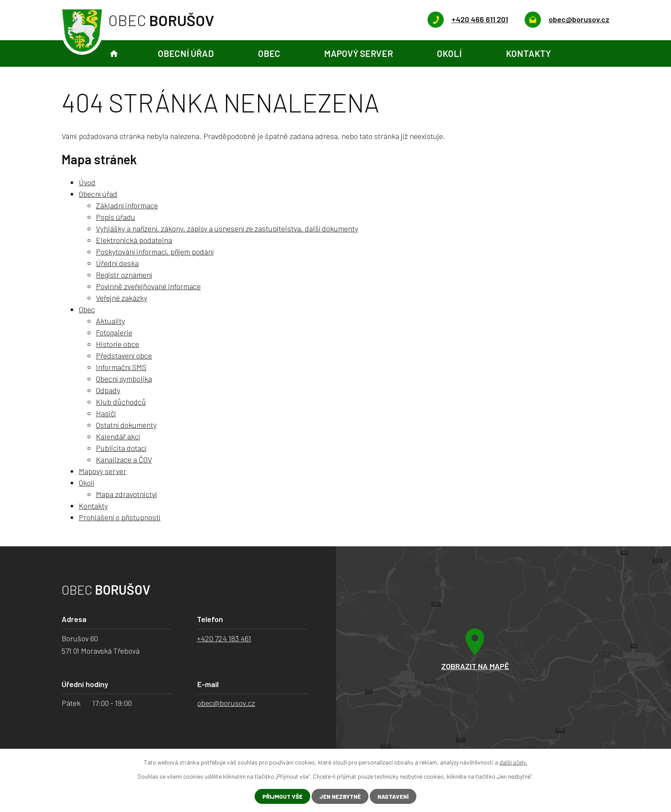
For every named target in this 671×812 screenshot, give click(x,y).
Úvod (114, 54)
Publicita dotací (121, 448)
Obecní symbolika (124, 379)
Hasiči (106, 413)
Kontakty (528, 53)
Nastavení (396, 796)
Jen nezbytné (340, 796)
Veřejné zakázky (122, 298)
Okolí (449, 53)
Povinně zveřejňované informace (148, 286)
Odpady (108, 390)
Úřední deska (117, 263)
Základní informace (127, 205)
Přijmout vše (280, 796)
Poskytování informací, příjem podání (155, 252)
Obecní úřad (186, 53)
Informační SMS (121, 367)
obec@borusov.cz (226, 703)
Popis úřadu (116, 217)
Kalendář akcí (118, 436)
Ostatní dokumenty (126, 425)
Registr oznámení (124, 275)
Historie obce (117, 344)
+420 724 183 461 (224, 638)
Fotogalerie (114, 332)
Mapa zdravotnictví (126, 494)
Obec (269, 53)
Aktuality (110, 321)
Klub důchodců (121, 402)
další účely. (513, 762)
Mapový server (358, 53)
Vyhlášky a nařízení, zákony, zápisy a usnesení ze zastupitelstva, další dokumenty (227, 228)
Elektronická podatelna (134, 240)
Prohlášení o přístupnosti (120, 517)
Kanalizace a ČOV (124, 459)
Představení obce (124, 356)
